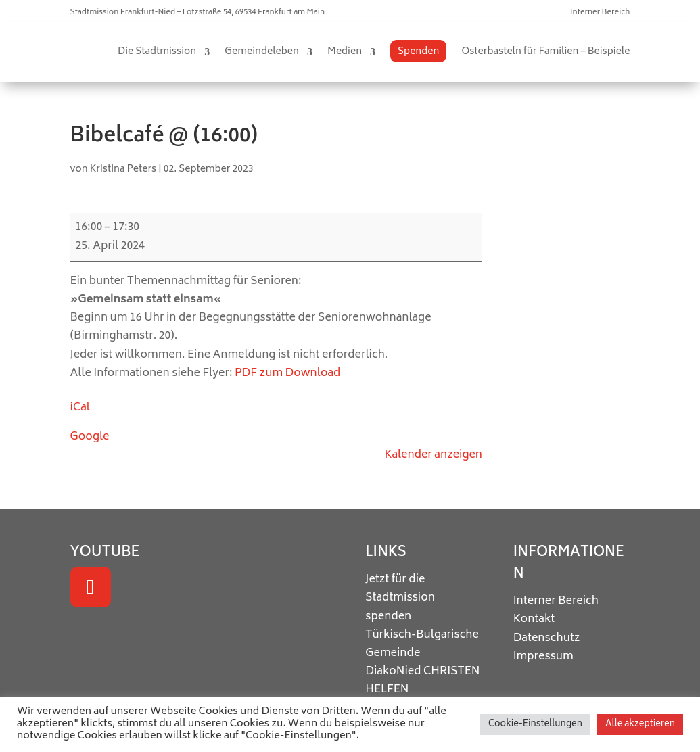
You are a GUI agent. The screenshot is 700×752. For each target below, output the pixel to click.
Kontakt (534, 619)
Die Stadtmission (157, 52)
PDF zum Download (287, 373)
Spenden (418, 52)
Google (90, 437)
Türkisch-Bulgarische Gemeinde (422, 644)
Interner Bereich (600, 13)
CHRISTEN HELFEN (422, 681)
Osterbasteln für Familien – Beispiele (545, 52)
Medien (345, 52)
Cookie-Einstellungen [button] (535, 725)
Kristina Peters (123, 169)
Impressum (543, 657)
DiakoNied (393, 672)
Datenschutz (547, 638)
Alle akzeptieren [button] (640, 725)
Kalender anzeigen (433, 455)
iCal (80, 408)
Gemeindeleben (262, 52)
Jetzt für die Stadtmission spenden (400, 598)
